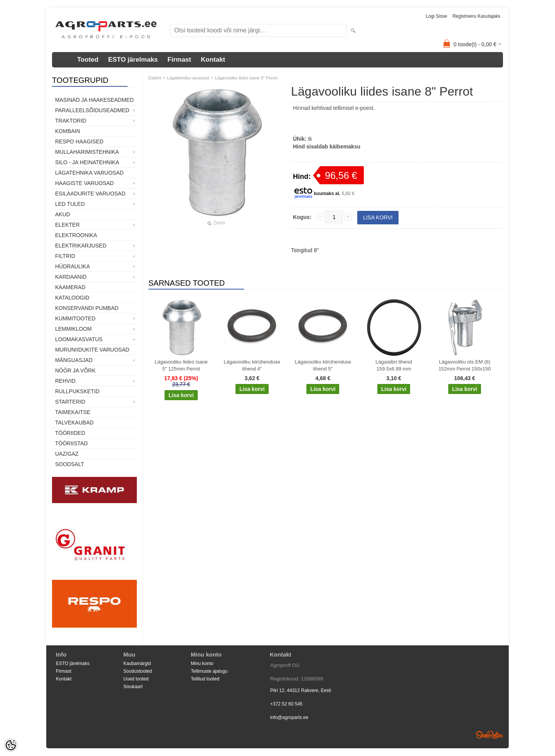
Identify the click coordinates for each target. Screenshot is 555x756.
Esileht (155, 78)
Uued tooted (136, 679)
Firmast (179, 60)
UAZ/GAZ (67, 454)
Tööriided (70, 433)
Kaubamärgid (137, 663)
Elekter (67, 225)
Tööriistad (71, 443)
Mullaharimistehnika (87, 152)
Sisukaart (133, 687)
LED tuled (70, 204)
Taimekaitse (73, 412)
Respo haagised (79, 141)
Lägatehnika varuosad (89, 173)
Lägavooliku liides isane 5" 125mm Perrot (181, 365)
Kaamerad (70, 287)
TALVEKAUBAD (74, 423)
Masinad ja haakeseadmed (94, 100)
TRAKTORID (71, 121)
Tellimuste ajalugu (209, 671)
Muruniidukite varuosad (92, 350)
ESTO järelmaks (133, 60)
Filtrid (65, 256)
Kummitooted (75, 318)
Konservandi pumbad (87, 308)
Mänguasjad (74, 360)
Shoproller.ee (489, 735)
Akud (63, 214)
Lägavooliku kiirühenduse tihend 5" (323, 365)
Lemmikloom (73, 329)
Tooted (88, 60)
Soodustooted (138, 671)
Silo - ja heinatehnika (87, 162)
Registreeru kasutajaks (476, 16)
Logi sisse (436, 16)
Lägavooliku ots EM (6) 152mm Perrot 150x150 (465, 365)
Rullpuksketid (77, 391)
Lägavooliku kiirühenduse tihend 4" (252, 365)
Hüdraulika (72, 266)
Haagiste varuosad (84, 183)
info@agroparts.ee (289, 717)
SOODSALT (70, 464)
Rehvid (65, 381)
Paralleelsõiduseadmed (92, 110)
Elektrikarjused (81, 246)
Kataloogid (72, 298)
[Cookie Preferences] (11, 745)
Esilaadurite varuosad (90, 194)
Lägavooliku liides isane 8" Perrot (246, 78)
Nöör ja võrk (75, 370)
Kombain (68, 131)
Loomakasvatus (79, 339)
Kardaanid (71, 277)
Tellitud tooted (205, 679)
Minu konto (202, 663)
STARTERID (70, 402)
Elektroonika (76, 235)
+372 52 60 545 (286, 704)
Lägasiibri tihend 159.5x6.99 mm (394, 365)
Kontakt (213, 60)
